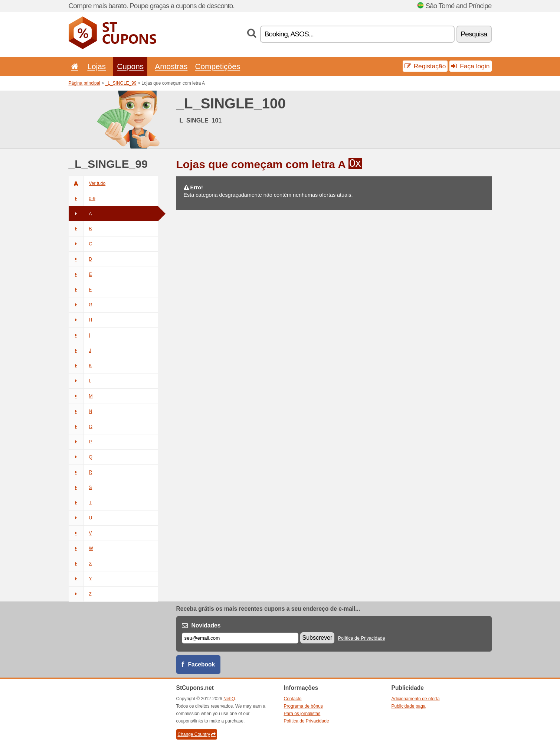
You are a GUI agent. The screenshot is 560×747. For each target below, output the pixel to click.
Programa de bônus (303, 706)
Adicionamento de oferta (416, 699)
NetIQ (229, 699)
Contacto (293, 699)
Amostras (171, 66)
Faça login (470, 66)
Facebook (202, 664)
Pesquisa (474, 34)
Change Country (197, 734)
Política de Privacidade (362, 638)
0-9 (82, 199)
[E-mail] (240, 638)
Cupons (130, 66)
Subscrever (317, 638)
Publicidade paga (409, 706)
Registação (425, 66)
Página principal (84, 83)
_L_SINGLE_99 (121, 83)
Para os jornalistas (302, 714)
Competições (217, 66)
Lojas (96, 66)
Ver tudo (87, 183)
